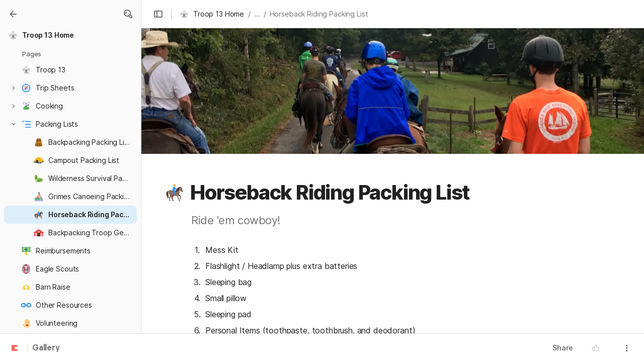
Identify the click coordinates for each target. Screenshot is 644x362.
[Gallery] (13, 14)
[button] (128, 14)
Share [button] (563, 348)
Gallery (46, 348)
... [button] (257, 14)
